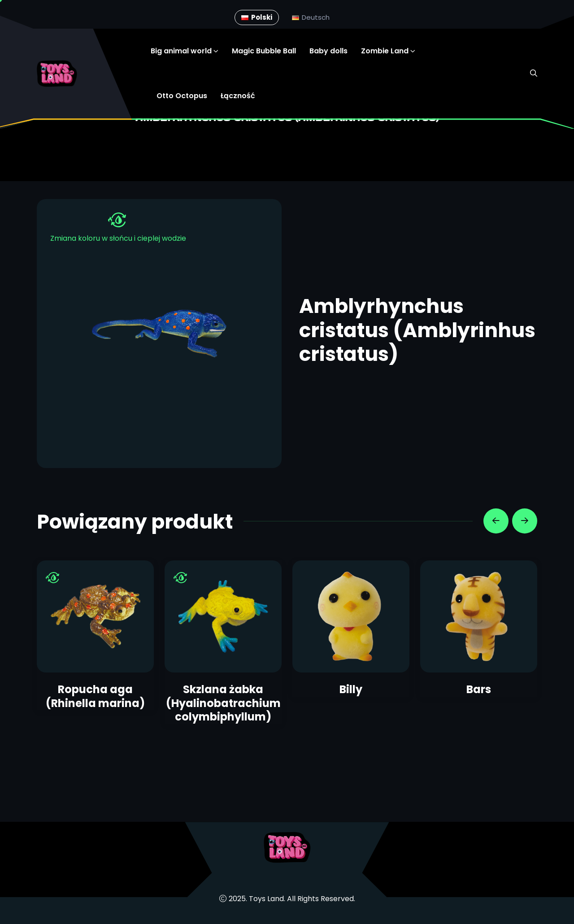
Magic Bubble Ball (264, 51)
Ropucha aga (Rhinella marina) (95, 696)
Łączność (238, 96)
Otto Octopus (182, 96)
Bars (479, 689)
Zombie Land (385, 51)
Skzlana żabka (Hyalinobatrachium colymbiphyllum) (223, 703)
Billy (351, 689)
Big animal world (181, 51)
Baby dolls (328, 51)
